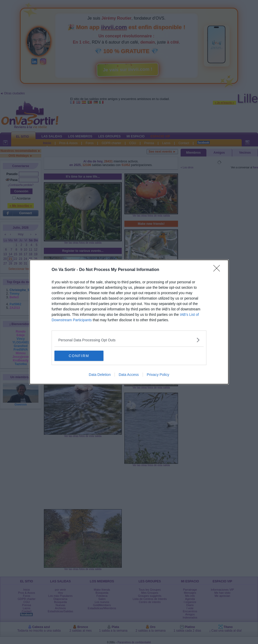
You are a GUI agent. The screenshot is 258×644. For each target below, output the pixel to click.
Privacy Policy (158, 375)
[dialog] (129, 322)
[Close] (218, 270)
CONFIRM (79, 356)
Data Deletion (100, 375)
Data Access (129, 375)
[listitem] (129, 340)
